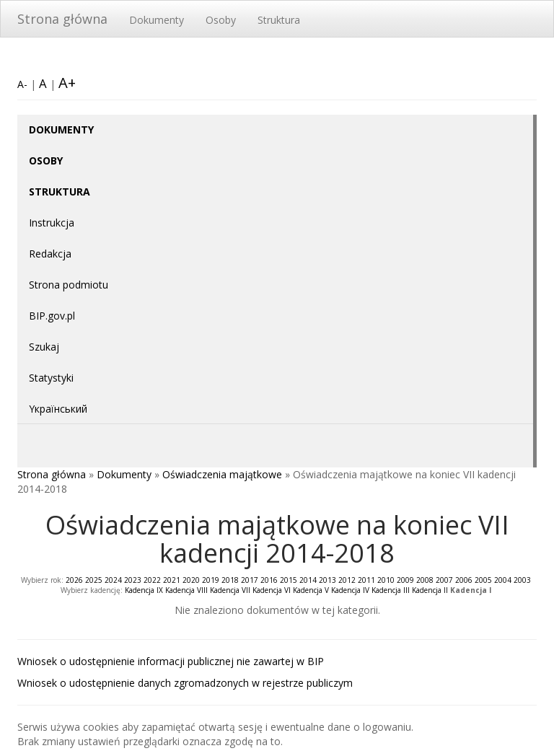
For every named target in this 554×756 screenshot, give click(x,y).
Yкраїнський (58, 409)
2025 (94, 580)
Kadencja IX (144, 590)
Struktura (279, 20)
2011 (366, 580)
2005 (483, 580)
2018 (230, 580)
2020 (191, 580)
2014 (308, 580)
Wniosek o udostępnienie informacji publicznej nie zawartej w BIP (171, 661)
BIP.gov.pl (52, 316)
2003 (522, 580)
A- (22, 84)
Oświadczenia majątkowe (222, 474)
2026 (74, 580)
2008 (425, 580)
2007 (444, 580)
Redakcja (50, 254)
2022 (152, 580)
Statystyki (51, 378)
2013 (327, 580)
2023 (133, 580)
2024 (113, 580)
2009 (405, 580)
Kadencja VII (230, 590)
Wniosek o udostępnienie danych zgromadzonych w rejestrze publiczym (185, 683)
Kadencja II (430, 590)
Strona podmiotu (69, 285)
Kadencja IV (350, 590)
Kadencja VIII (186, 590)
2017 (250, 580)
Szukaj (44, 347)
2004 (503, 580)
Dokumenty (157, 20)
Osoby (221, 20)
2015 (289, 580)
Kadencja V (311, 590)
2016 (269, 580)
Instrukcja (52, 223)
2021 (172, 580)
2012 (347, 580)
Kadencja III (391, 590)
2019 (211, 580)
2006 (464, 580)
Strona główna (62, 19)
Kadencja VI (272, 590)
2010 (386, 580)
